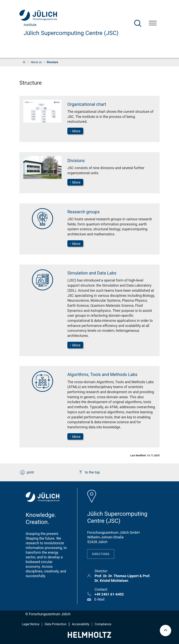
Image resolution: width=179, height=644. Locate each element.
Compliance (103, 624)
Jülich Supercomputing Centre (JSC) (71, 33)
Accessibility (81, 624)
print (27, 472)
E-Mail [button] (99, 599)
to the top (89, 472)
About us (36, 62)
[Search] (138, 23)
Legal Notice (31, 624)
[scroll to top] (165, 631)
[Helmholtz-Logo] (89, 636)
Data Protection (56, 624)
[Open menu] (153, 24)
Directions (101, 554)
